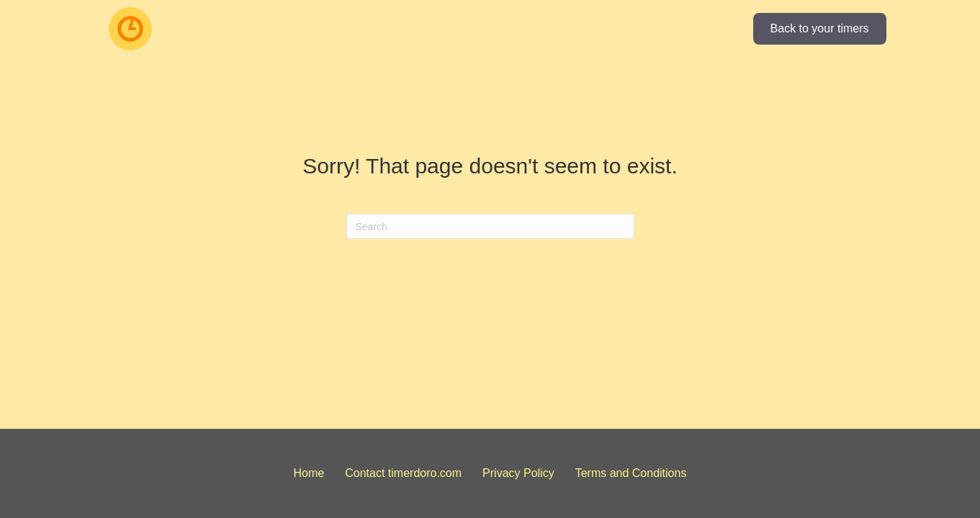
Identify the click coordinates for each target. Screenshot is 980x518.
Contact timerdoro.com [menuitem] (403, 473)
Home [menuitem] (309, 473)
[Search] (490, 226)
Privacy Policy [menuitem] (518, 473)
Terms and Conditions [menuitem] (631, 473)
